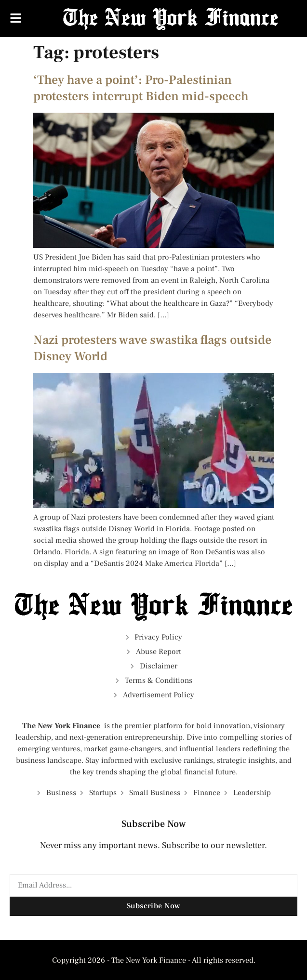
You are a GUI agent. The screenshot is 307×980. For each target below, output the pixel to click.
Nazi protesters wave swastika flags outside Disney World (152, 348)
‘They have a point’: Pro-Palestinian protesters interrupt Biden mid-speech (141, 88)
